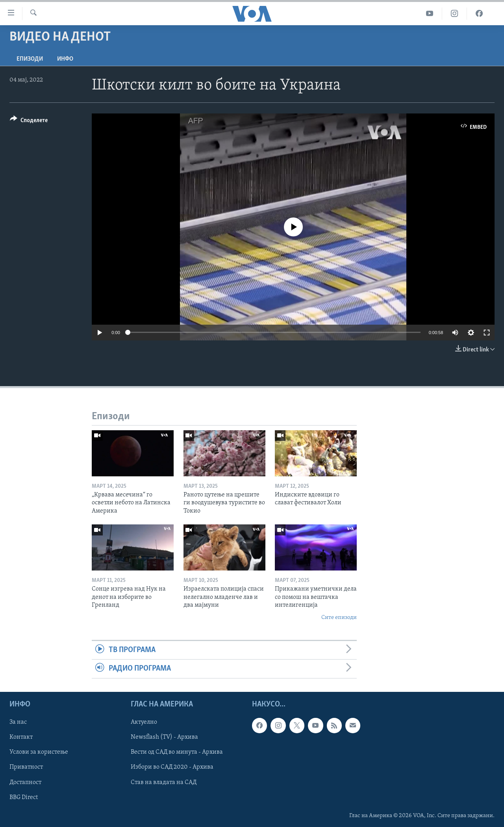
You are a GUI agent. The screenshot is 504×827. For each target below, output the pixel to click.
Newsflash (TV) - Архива (164, 737)
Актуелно (144, 722)
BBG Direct (24, 797)
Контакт (21, 737)
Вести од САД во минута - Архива (177, 752)
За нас (18, 722)
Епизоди (30, 59)
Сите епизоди (339, 618)
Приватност (26, 767)
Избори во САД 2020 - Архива (172, 767)
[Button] (29, 122)
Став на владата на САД (164, 782)
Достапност (25, 782)
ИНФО (65, 59)
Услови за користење (39, 752)
